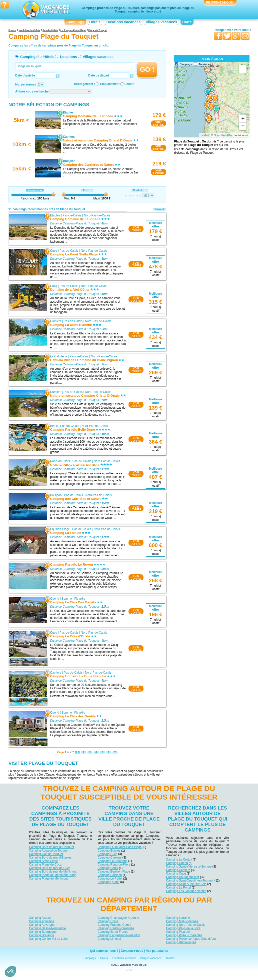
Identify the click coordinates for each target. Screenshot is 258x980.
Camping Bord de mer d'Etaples (50, 858)
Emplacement (110, 84)
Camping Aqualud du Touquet (49, 851)
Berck (54, 426)
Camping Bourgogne (43, 932)
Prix (87, 190)
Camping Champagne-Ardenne (118, 918)
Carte (187, 22)
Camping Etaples (109, 851)
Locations (68, 57)
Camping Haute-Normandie (116, 928)
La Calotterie (58, 356)
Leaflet (205, 135)
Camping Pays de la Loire (183, 928)
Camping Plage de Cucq (45, 865)
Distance (35, 190)
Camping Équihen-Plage (114, 872)
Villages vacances (161, 22)
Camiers (56, 321)
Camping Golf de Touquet (46, 854)
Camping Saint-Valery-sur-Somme (189, 867)
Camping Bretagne (41, 935)
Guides (170, 958)
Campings (75, 22)
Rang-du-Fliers (60, 461)
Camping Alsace (40, 918)
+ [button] (243, 119)
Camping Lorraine (178, 918)
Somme (67, 599)
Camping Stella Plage (43, 861)
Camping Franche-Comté (114, 925)
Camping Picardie (178, 932)
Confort (139, 190)
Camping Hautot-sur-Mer (182, 877)
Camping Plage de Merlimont (48, 879)
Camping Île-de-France (113, 932)
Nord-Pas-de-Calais (97, 215)
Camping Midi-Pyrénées (182, 921)
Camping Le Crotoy (179, 860)
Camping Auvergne (42, 925)
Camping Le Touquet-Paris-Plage (120, 847)
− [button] (243, 126)
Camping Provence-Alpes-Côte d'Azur (191, 939)
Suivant (159, 209)
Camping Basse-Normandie (47, 928)
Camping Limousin (110, 939)
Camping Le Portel (110, 879)
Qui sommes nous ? (104, 951)
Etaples (55, 215)
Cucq (53, 251)
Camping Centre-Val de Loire (48, 939)
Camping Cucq (107, 854)
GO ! (147, 69)
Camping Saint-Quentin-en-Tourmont (190, 881)
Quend (54, 599)
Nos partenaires (157, 951)
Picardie (80, 599)
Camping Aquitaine (42, 921)
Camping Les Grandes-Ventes (186, 891)
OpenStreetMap (223, 135)
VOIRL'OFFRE (158, 123)
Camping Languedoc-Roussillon (119, 935)
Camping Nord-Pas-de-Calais (186, 925)
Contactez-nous (132, 951)
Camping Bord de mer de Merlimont (53, 872)
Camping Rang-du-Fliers (114, 865)
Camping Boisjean (110, 875)
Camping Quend (108, 882)
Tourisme (204, 64)
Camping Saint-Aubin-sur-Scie (186, 884)
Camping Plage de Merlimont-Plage (53, 875)
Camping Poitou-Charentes (184, 935)
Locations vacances (123, 22)
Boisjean (56, 495)
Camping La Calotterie (112, 861)
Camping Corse (108, 921)
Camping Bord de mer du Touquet (51, 847)
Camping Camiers (109, 858)
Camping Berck (108, 868)
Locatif (129, 84)
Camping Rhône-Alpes (181, 942)
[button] (10, 972)
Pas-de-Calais (72, 215)
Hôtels (95, 22)
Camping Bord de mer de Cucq (50, 868)
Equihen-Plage (60, 529)
